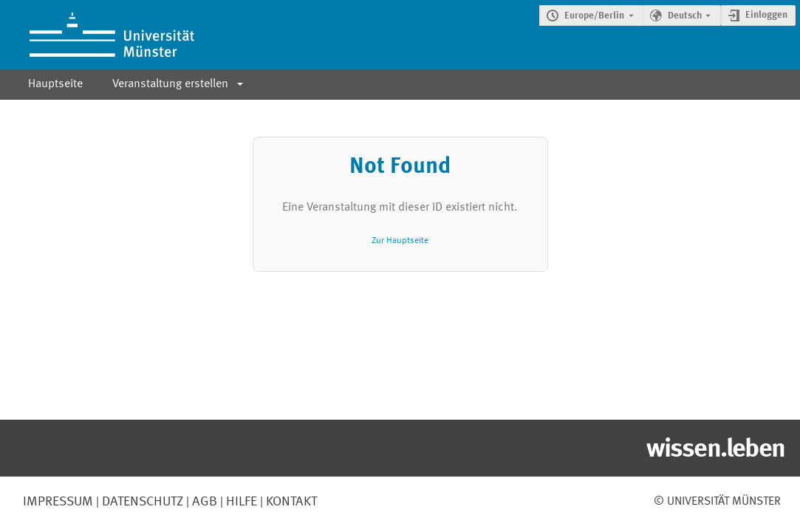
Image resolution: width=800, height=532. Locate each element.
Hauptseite (55, 84)
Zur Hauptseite (400, 241)
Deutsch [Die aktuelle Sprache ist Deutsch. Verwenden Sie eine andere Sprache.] (685, 16)
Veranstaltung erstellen (170, 84)
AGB (203, 502)
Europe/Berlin (594, 16)
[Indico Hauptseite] (97, 35)
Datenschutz (141, 502)
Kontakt (291, 502)
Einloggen (766, 15)
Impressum (58, 502)
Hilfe (240, 502)
